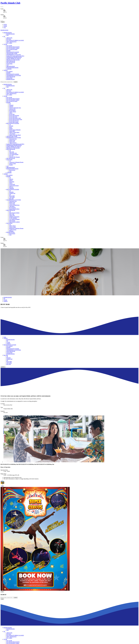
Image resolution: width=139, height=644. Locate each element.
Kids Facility (12, 221)
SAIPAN (5, 70)
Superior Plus (12, 109)
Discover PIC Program (14, 157)
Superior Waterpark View (15, 108)
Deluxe (11, 180)
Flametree (12, 188)
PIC (4, 36)
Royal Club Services (14, 121)
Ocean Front (12, 184)
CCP (7, 65)
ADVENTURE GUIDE (12, 53)
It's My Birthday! (13, 218)
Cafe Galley (12, 197)
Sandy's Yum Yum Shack (15, 135)
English (3, 22)
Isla (10, 195)
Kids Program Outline (14, 213)
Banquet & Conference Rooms (16, 228)
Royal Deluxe (12, 110)
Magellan (11, 192)
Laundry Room (13, 230)
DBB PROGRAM (11, 66)
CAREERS (9, 69)
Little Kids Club (13, 153)
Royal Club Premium (14, 116)
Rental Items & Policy (14, 209)
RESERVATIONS (8, 33)
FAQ (7, 35)
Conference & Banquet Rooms (16, 162)
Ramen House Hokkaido (15, 130)
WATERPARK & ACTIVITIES (14, 55)
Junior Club (12, 215)
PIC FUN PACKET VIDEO (13, 48)
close (2, 592)
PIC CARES (9, 43)
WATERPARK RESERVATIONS (14, 57)
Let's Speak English (14, 154)
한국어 (5, 25)
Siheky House (12, 226)
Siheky (11, 113)
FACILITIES (9, 64)
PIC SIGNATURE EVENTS (13, 47)
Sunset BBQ (12, 131)
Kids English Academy (15, 222)
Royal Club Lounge (14, 122)
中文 (5, 28)
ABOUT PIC (9, 38)
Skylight (11, 126)
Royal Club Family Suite (15, 118)
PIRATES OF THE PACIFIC (13, 60)
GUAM (5, 44)
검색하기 (3, 367)
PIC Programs (12, 208)
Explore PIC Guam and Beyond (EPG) (15, 56)
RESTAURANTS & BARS (13, 52)
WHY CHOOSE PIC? (11, 42)
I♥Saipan (11, 231)
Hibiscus (11, 187)
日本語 (5, 26)
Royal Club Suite (13, 117)
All (10, 104)
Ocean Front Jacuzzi (14, 186)
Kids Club (12, 152)
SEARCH (3, 595)
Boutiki (11, 165)
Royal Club (12, 114)
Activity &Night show (14, 205)
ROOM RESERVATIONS (12, 68)
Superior (11, 106)
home (5, 337)
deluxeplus (12, 182)
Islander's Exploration (14, 217)
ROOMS (8, 51)
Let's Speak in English (14, 219)
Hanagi (11, 129)
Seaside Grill (12, 193)
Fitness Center (13, 164)
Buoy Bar (11, 199)
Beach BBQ (12, 196)
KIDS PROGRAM (11, 61)
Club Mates (12, 206)
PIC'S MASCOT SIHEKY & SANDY (15, 40)
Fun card (11, 156)
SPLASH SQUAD (11, 62)
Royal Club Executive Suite (16, 119)
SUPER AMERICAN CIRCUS (14, 59)
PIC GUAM (9, 46)
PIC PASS (9, 39)
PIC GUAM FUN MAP (12, 49)
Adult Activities (13, 143)
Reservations (12, 170)
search (16, 82)
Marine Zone (12, 140)
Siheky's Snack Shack (14, 132)
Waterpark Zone (13, 139)
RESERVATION (4, 30)
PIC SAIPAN (9, 72)
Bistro (11, 127)
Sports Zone (12, 141)
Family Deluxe (13, 112)
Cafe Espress (12, 134)
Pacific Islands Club (10, 3)
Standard (11, 105)
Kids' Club (12, 214)
